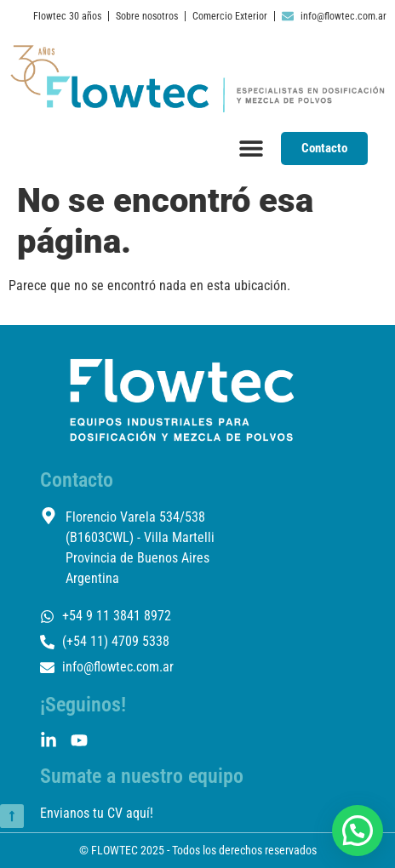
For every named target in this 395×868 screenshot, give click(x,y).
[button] (358, 831)
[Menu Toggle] (251, 148)
